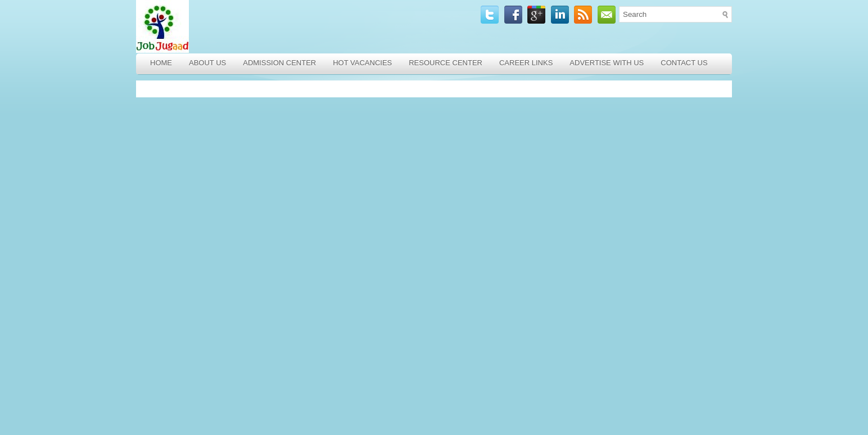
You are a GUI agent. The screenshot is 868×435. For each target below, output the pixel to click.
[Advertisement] (218, 258)
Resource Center (446, 63)
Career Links (526, 63)
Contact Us (684, 63)
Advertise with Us (607, 63)
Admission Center (279, 63)
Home (161, 63)
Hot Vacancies (362, 63)
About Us (207, 63)
